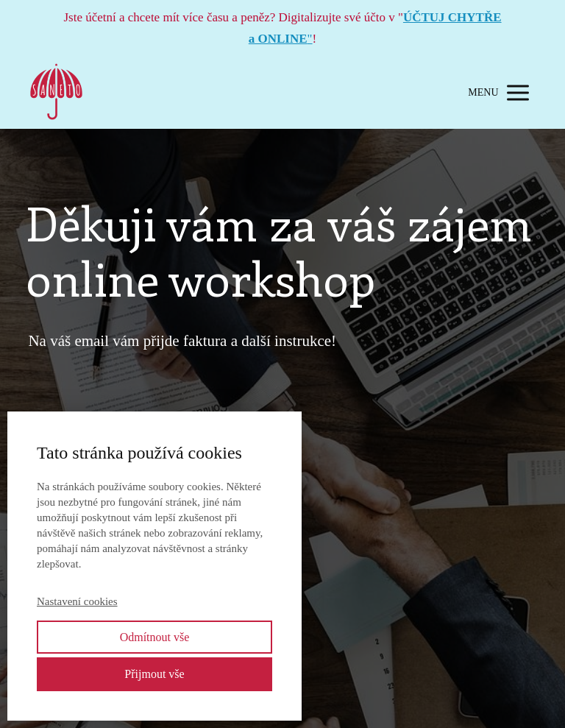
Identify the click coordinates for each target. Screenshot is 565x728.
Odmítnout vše (155, 637)
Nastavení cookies (77, 601)
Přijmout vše (154, 674)
